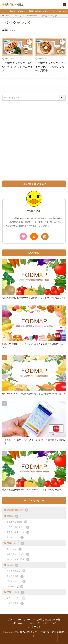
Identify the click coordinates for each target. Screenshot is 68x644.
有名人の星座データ (18, 532)
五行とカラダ (16, 543)
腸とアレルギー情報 (18, 559)
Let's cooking (31, 16)
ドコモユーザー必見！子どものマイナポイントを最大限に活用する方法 (34, 442)
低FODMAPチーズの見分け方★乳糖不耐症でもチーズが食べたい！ (34, 394)
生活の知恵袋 (15, 603)
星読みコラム (15, 538)
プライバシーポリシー (19, 619)
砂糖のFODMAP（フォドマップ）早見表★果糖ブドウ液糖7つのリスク (33, 346)
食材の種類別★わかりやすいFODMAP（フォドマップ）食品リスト (34, 298)
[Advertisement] (34, 141)
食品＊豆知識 (15, 576)
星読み (13, 516)
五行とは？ (14, 549)
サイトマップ (34, 627)
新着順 (5, 30)
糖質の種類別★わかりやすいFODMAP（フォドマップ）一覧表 (32, 490)
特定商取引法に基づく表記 (47, 619)
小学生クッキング (49, 16)
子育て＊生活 (16, 592)
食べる (18, 16)
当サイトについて (47, 623)
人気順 (12, 30)
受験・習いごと (16, 598)
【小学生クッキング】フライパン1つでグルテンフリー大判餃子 (50, 67)
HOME (8, 16)
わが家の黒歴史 (16, 571)
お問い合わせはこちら (23, 623)
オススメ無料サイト (18, 527)
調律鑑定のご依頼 (18, 510)
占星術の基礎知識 (17, 522)
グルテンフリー (16, 581)
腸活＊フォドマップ (18, 554)
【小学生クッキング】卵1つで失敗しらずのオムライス (17, 67)
